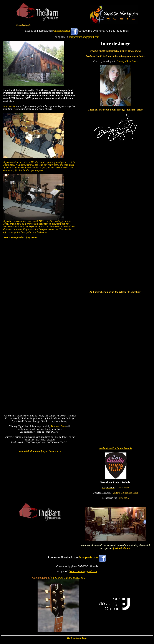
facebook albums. (122, 548)
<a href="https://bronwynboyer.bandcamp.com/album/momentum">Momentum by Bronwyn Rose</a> (116, 360)
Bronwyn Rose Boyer (127, 61)
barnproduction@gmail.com (84, 37)
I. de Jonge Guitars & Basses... (68, 578)
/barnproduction (62, 31)
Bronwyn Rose (58, 426)
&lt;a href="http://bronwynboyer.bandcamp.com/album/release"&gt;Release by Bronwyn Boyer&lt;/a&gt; (116, 216)
